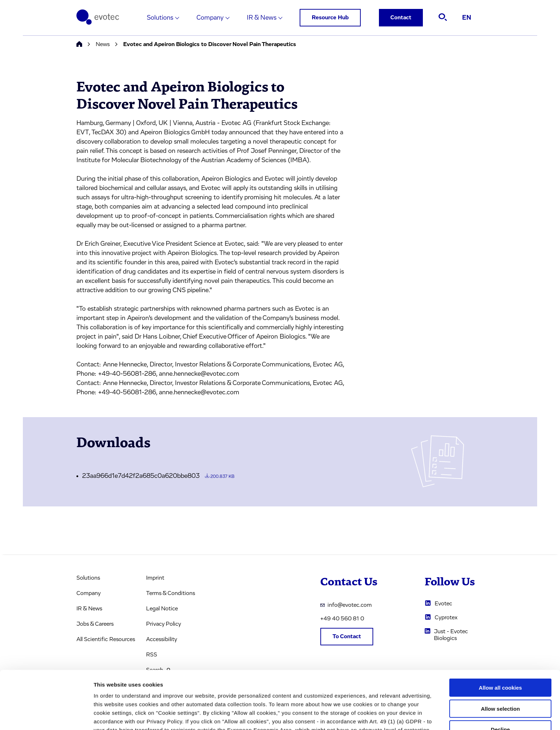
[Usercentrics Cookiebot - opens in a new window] (46, 716)
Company (210, 18)
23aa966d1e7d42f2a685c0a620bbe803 (158, 476)
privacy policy (311, 693)
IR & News (262, 18)
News (103, 44)
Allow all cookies (501, 633)
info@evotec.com (346, 605)
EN (467, 18)
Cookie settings (378, 716)
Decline (500, 675)
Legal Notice (162, 609)
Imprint (155, 578)
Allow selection (500, 654)
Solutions (160, 18)
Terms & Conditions (171, 593)
